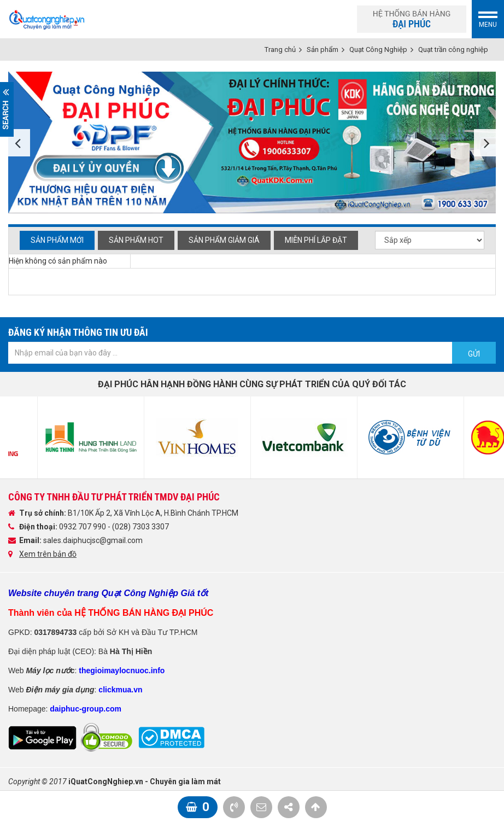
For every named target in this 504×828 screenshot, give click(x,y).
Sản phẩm (323, 49)
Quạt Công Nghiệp (378, 49)
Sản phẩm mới (57, 240)
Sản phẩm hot (136, 240)
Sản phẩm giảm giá (224, 240)
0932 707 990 (83, 527)
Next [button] (485, 143)
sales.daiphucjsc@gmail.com (93, 540)
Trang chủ (280, 49)
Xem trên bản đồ (48, 554)
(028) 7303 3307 (140, 527)
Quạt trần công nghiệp (453, 49)
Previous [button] (19, 143)
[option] (252, 142)
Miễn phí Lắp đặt (316, 240)
